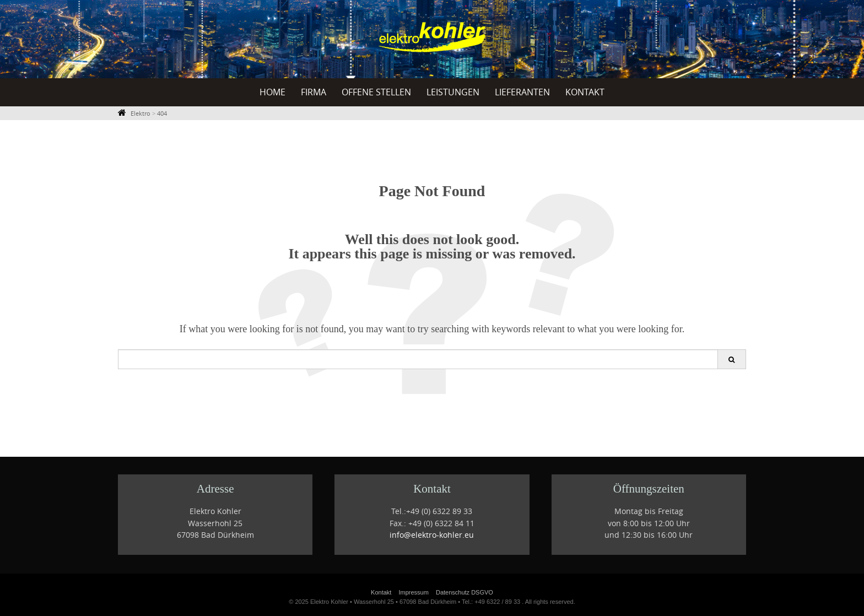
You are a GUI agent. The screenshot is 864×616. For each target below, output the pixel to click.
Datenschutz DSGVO (465, 592)
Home (272, 92)
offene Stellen (376, 92)
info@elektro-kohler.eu (432, 535)
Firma (314, 92)
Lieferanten (522, 92)
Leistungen (453, 92)
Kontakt (585, 92)
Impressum (413, 592)
